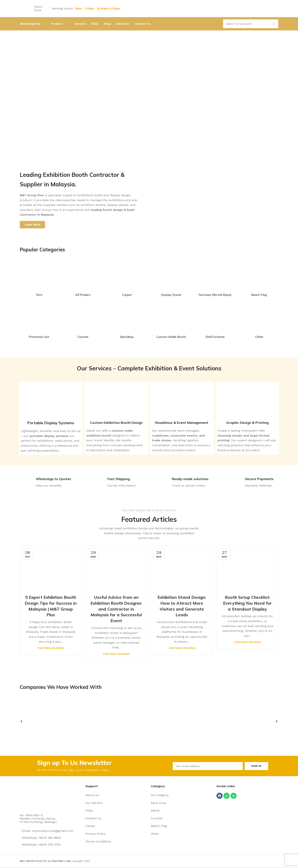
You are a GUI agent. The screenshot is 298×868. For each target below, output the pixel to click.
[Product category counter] (83, 323)
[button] (21, 721)
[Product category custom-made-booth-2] (171, 323)
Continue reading (51, 648)
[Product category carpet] (127, 281)
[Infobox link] (45, 483)
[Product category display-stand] (171, 281)
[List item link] (116, 795)
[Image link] (34, 796)
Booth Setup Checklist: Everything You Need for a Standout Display (247, 603)
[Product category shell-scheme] (215, 323)
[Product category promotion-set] (39, 323)
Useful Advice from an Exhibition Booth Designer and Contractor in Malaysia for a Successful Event (116, 609)
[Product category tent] (39, 281)
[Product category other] (259, 323)
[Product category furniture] (215, 281)
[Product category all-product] (83, 281)
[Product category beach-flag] (259, 281)
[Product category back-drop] (127, 323)
